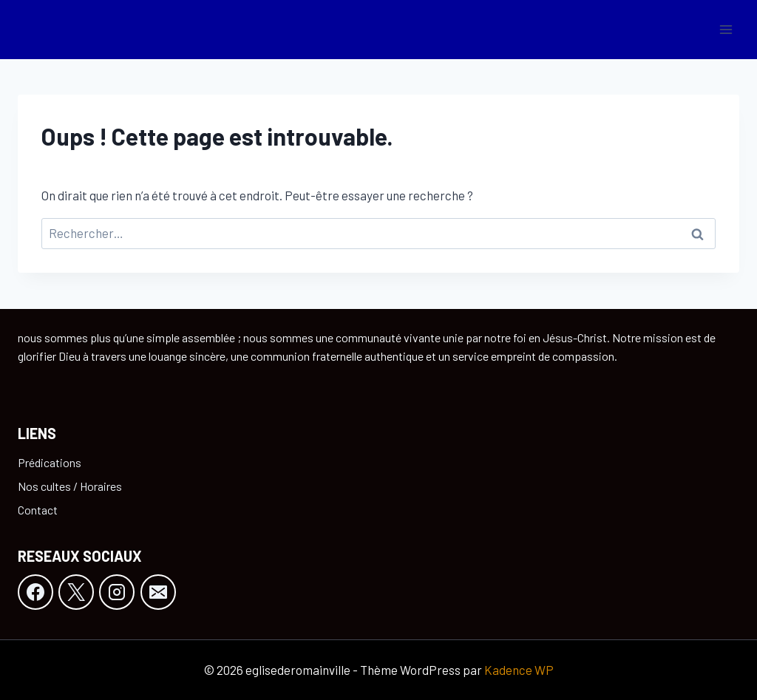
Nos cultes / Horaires (70, 486)
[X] (76, 592)
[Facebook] (35, 592)
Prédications (50, 462)
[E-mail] (158, 592)
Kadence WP (519, 670)
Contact (38, 510)
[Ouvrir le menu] (726, 29)
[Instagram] (117, 592)
